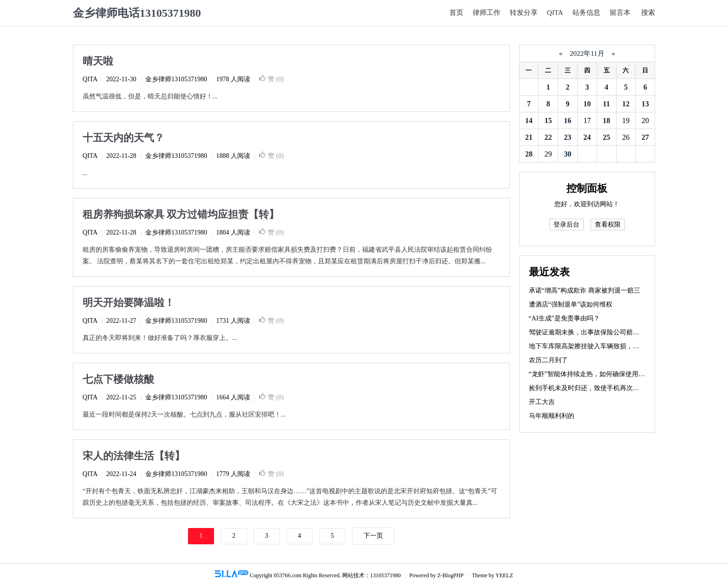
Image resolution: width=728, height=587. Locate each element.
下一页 (373, 536)
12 (626, 104)
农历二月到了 (548, 360)
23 (568, 137)
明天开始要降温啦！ (129, 303)
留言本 (620, 13)
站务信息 (586, 13)
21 (529, 137)
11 (607, 104)
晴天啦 (98, 61)
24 (587, 137)
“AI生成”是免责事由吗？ (564, 318)
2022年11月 (587, 53)
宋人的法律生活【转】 (134, 456)
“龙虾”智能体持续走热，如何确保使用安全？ (593, 374)
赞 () (271, 79)
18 (606, 121)
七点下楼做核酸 (118, 379)
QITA (555, 13)
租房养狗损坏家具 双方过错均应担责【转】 (181, 214)
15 (548, 121)
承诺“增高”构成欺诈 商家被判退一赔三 (585, 290)
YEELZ (504, 575)
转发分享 (524, 13)
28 (529, 154)
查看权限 (608, 225)
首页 (456, 13)
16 (568, 121)
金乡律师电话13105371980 (137, 13)
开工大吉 (542, 402)
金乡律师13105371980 (176, 79)
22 (548, 137)
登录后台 (566, 225)
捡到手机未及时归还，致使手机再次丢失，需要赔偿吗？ (610, 388)
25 (606, 137)
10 (587, 104)
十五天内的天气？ (123, 138)
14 (529, 121)
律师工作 (487, 13)
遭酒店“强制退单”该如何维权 (571, 304)
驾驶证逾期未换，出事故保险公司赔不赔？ (591, 332)
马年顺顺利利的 (552, 416)
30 (568, 154)
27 (645, 137)
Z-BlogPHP (450, 575)
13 (645, 104)
